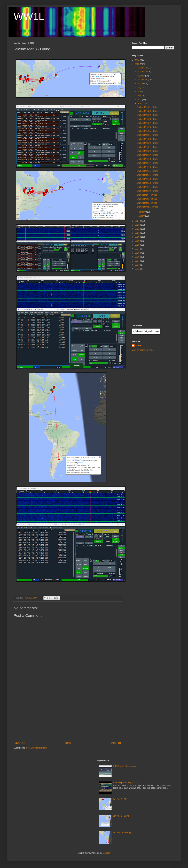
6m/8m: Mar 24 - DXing (147, 135)
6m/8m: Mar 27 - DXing (147, 123)
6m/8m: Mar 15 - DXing (147, 171)
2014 (138, 261)
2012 (138, 269)
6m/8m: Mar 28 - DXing (147, 119)
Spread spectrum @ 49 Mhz (126, 783)
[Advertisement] (68, 716)
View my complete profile (143, 350)
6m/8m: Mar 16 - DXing (147, 167)
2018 (138, 245)
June (140, 92)
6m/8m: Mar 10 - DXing (147, 191)
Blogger (106, 853)
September (143, 80)
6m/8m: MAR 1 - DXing (147, 207)
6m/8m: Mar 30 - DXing (147, 111)
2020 (138, 237)
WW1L (29, 16)
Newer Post (20, 743)
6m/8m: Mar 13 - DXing (147, 179)
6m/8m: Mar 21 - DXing (147, 147)
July (140, 88)
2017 (138, 249)
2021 (138, 233)
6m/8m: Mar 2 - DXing (147, 203)
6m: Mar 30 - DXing (122, 833)
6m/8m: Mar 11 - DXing (147, 187)
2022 (138, 229)
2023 (138, 225)
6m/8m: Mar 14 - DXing (147, 175)
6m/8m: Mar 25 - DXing (147, 131)
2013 (138, 265)
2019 (138, 241)
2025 (138, 64)
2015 (138, 257)
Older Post (116, 743)
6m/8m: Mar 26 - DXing (147, 127)
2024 (138, 221)
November (142, 72)
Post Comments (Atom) (37, 748)
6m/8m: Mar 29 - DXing (147, 115)
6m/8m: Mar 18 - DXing (147, 159)
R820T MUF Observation (124, 766)
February (142, 212)
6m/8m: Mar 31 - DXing (147, 107)
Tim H (138, 346)
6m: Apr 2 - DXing (121, 816)
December (142, 68)
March (141, 104)
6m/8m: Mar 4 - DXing (147, 195)
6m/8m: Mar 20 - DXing (147, 151)
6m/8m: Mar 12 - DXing (147, 183)
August (141, 84)
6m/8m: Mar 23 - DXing (147, 139)
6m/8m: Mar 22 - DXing (147, 143)
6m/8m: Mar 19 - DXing (147, 155)
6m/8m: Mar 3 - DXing (147, 199)
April (140, 100)
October (141, 76)
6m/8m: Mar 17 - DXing (147, 163)
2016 (138, 253)
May (140, 96)
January (141, 216)
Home (68, 743)
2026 (138, 60)
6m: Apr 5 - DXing (121, 799)
